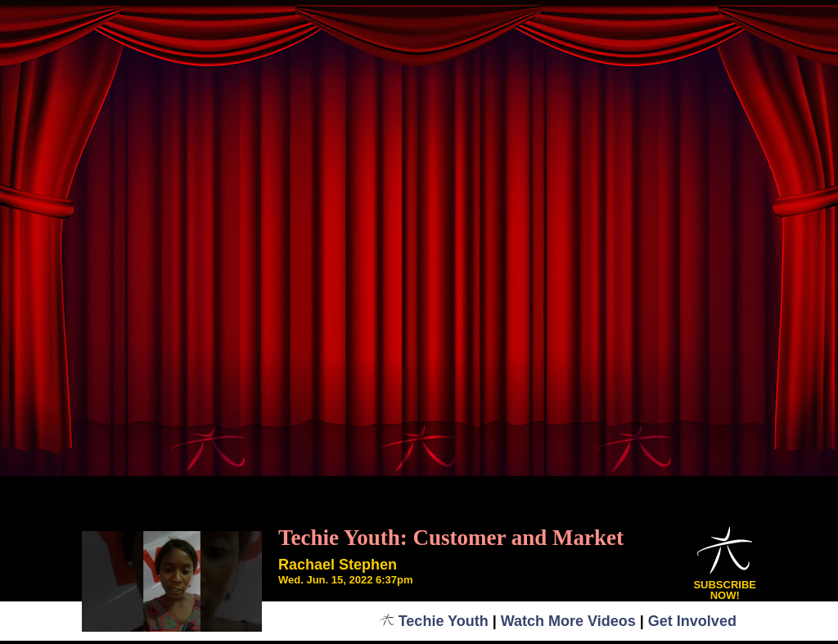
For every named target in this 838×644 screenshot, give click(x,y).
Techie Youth (434, 621)
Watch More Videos (568, 621)
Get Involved (692, 621)
